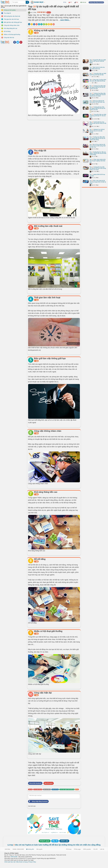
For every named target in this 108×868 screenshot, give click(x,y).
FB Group (69, 849)
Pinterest (21, 42)
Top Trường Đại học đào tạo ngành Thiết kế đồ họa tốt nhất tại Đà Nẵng (98, 153)
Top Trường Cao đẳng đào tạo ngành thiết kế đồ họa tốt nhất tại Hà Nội (98, 87)
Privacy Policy (32, 862)
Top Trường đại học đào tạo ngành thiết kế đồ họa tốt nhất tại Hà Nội (97, 108)
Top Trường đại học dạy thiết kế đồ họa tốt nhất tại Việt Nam (98, 123)
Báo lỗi (49, 12)
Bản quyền (39, 849)
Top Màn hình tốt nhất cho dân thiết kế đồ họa (97, 68)
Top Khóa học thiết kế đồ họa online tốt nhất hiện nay (97, 101)
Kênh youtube (87, 849)
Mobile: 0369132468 (18, 849)
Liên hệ (102, 849)
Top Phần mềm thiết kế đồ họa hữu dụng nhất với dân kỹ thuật (98, 182)
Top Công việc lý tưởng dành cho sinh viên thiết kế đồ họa (98, 80)
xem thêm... (65, 20)
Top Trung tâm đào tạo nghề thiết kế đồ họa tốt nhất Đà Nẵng (98, 61)
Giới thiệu (7, 849)
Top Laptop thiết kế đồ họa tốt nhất (97, 175)
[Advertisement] (54, 134)
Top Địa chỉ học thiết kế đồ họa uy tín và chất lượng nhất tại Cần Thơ (98, 146)
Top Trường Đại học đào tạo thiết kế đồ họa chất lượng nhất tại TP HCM (98, 168)
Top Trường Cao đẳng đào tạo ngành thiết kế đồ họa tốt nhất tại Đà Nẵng (97, 138)
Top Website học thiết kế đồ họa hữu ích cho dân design (97, 131)
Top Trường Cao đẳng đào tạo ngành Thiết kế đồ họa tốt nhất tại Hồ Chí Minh (98, 95)
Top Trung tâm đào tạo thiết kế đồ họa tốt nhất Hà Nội (98, 74)
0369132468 (14, 857)
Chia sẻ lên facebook (35, 783)
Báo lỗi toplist (49, 783)
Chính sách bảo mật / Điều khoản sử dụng (16, 862)
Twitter (18, 42)
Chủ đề (95, 849)
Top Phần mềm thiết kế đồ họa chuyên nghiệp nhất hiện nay (98, 161)
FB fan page (77, 849)
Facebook (15, 42)
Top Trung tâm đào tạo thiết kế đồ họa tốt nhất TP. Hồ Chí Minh (98, 116)
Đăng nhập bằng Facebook (38, 801)
